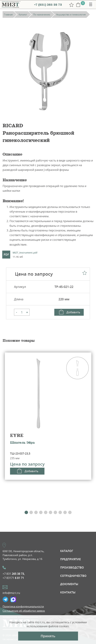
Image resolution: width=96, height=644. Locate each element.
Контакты (68, 592)
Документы (69, 584)
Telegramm (5, 599)
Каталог (67, 551)
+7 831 (14, 574)
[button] (26, 512)
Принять (48, 636)
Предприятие (70, 559)
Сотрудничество (73, 576)
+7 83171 (13, 578)
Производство (72, 567)
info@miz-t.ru (11, 593)
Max (13, 599)
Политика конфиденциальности (23, 606)
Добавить (73, 312)
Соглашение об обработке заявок (24, 611)
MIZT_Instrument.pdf (25, 255)
